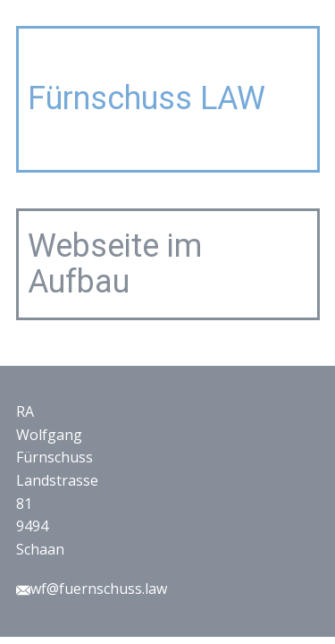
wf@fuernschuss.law (92, 589)
